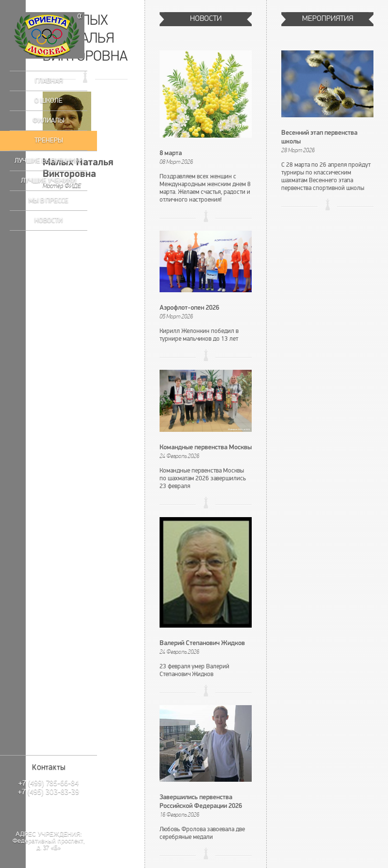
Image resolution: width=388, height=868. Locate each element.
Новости (48, 220)
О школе (48, 101)
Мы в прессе (48, 200)
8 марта (171, 153)
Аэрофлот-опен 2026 (189, 308)
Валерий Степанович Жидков (202, 643)
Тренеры (49, 140)
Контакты (49, 767)
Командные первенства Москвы (206, 448)
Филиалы (48, 120)
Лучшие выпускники (49, 161)
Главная (49, 81)
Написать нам (48, 812)
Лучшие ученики (48, 181)
